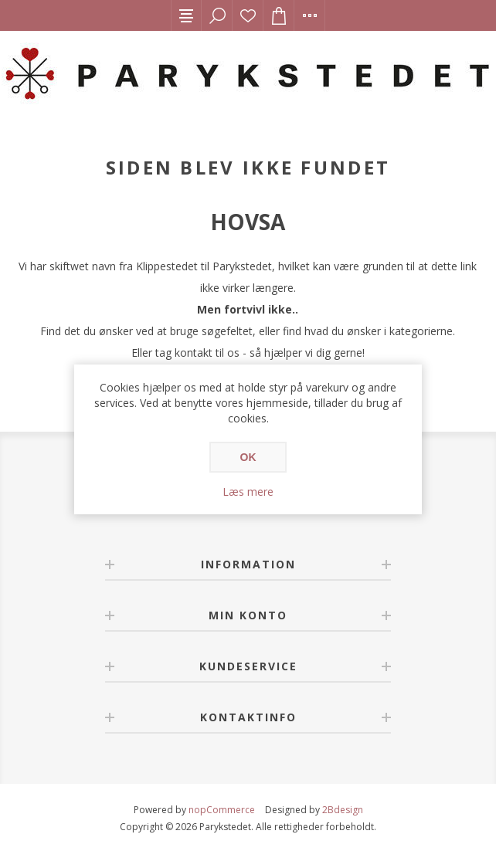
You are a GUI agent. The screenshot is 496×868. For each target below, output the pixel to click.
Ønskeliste (248, 15)
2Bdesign (343, 810)
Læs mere (248, 492)
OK (248, 457)
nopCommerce (222, 810)
